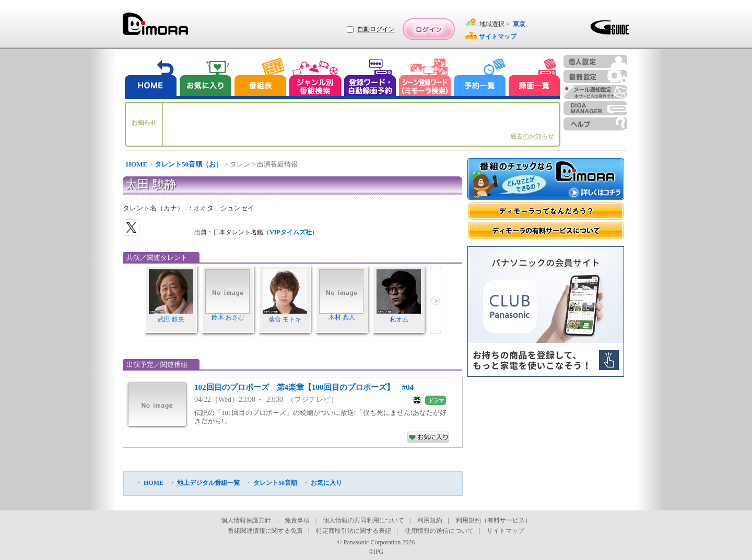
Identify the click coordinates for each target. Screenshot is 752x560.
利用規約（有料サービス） (494, 520)
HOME (137, 164)
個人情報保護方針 (246, 520)
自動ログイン (376, 29)
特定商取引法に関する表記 (354, 531)
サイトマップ (506, 531)
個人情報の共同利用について (363, 520)
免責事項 (297, 520)
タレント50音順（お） (189, 164)
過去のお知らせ (532, 136)
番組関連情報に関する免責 (265, 531)
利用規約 (430, 520)
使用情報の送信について (439, 531)
